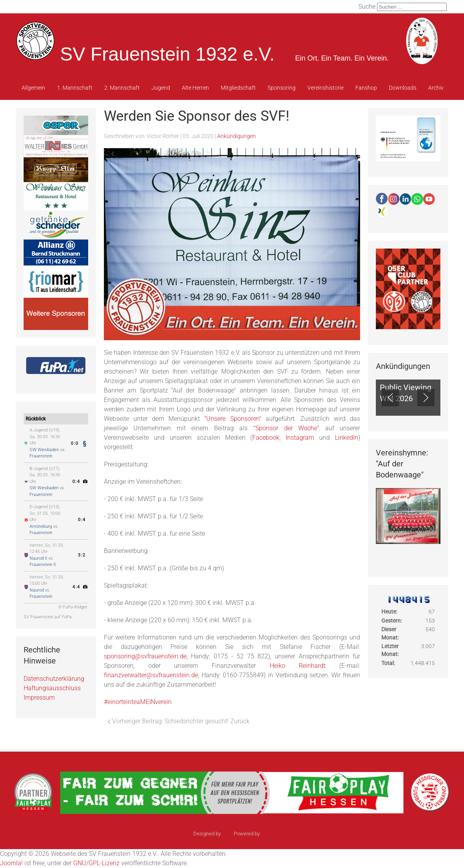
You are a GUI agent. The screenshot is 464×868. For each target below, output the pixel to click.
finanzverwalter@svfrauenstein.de (151, 675)
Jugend (161, 88)
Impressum (39, 698)
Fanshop (366, 88)
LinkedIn (347, 438)
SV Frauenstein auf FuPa (48, 617)
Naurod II (38, 558)
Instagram (300, 438)
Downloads (403, 88)
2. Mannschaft (122, 88)
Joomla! (11, 863)
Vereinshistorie (325, 88)
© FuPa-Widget (73, 607)
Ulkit (266, 834)
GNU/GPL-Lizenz (96, 863)
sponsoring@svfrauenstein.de (145, 656)
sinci (227, 834)
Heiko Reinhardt (298, 666)
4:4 (76, 587)
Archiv (436, 88)
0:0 (74, 443)
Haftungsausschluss (52, 688)
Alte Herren (195, 88)
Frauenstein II (43, 565)
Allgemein (33, 88)
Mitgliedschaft (238, 88)
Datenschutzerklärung (54, 679)
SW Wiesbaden (44, 488)
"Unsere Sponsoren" (233, 419)
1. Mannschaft (75, 88)
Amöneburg (41, 526)
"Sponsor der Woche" (286, 428)
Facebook (266, 438)
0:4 (76, 482)
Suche (367, 6)
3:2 (81, 555)
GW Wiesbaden (44, 450)
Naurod (37, 590)
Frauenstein (41, 456)
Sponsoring (282, 88)
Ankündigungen (237, 136)
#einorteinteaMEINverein (138, 702)
